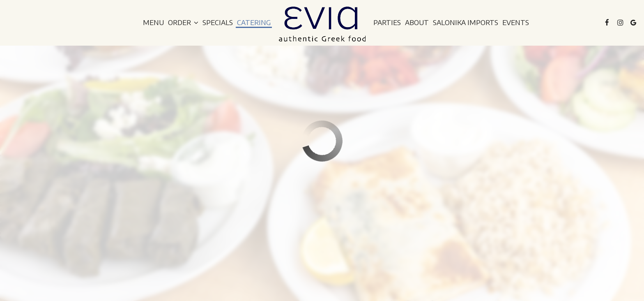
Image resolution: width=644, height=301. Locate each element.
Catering (254, 23)
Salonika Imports (466, 23)
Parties (387, 23)
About (417, 23)
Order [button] (183, 23)
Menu (153, 23)
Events (516, 23)
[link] (322, 24)
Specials (218, 23)
